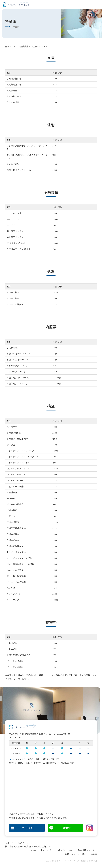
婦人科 (61, 851)
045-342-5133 (18, 737)
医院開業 (85, 861)
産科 (71, 851)
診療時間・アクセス (87, 851)
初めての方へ (47, 851)
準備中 (67, 828)
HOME (8, 27)
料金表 (94, 855)
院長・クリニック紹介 (75, 855)
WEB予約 (28, 828)
